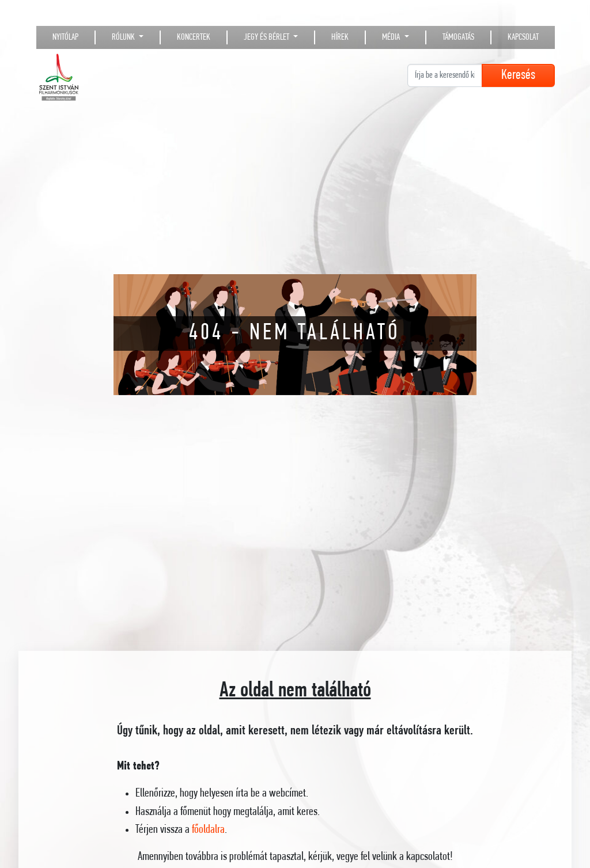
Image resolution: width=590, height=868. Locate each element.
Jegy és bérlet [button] (267, 37)
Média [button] (392, 37)
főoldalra (208, 830)
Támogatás (458, 37)
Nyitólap (65, 37)
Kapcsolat (523, 37)
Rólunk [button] (124, 37)
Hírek (340, 37)
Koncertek (194, 37)
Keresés (518, 75)
